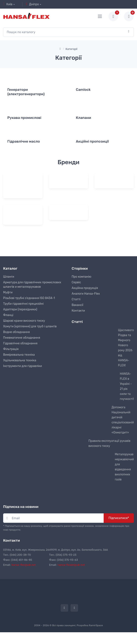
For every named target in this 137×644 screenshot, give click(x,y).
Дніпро (32, 4)
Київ (8, 4)
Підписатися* (119, 518)
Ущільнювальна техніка (20, 360)
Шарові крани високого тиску (24, 321)
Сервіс (76, 282)
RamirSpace (96, 625)
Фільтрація (11, 349)
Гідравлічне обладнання (20, 343)
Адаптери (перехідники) (20, 309)
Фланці (8, 315)
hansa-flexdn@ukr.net (71, 565)
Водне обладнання (16, 332)
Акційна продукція (85, 288)
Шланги (9, 277)
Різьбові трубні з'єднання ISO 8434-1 (29, 298)
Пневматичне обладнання (22, 338)
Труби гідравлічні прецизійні (23, 304)
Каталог (10, 268)
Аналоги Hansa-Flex (86, 294)
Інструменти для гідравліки (23, 366)
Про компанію (82, 277)
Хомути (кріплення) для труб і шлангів (30, 326)
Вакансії (78, 305)
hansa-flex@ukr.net (24, 565)
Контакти (78, 311)
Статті (76, 299)
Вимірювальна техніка (19, 355)
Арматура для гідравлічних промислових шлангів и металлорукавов (32, 285)
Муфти (8, 292)
